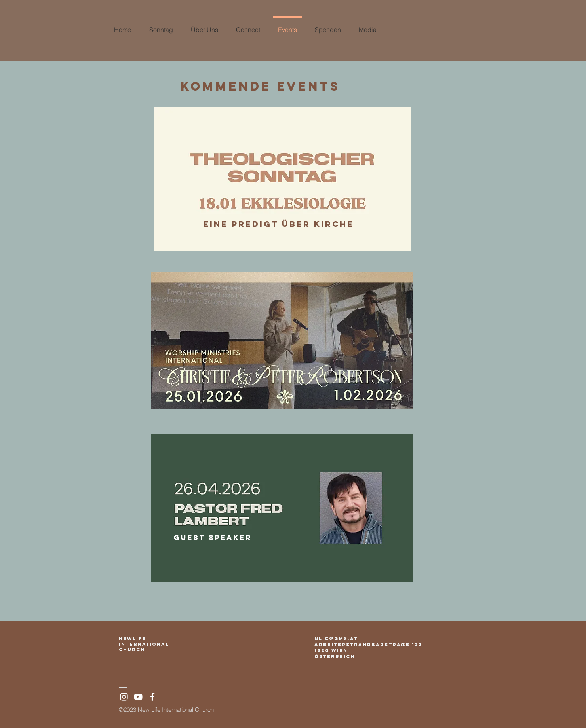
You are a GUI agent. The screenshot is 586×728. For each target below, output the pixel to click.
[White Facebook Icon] (152, 697)
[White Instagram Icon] (124, 697)
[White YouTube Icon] (138, 697)
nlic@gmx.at (336, 639)
